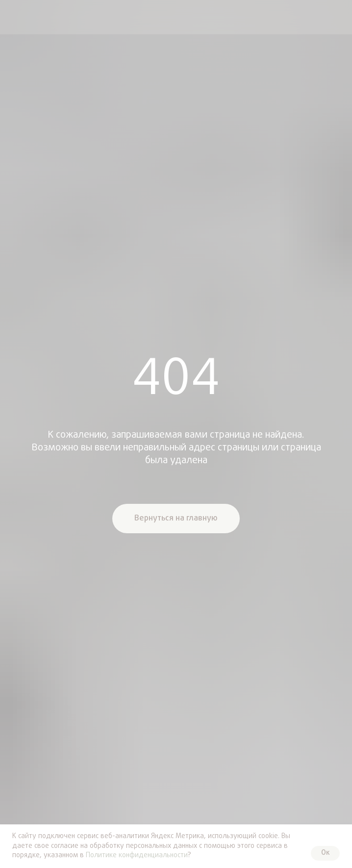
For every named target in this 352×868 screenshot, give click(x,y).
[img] (16, 17)
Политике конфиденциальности (137, 856)
